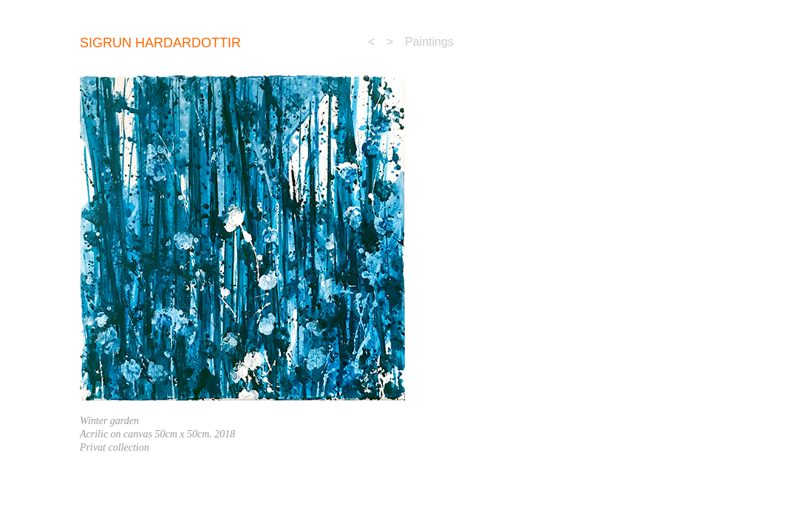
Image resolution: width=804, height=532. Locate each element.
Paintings (429, 42)
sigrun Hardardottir (160, 43)
